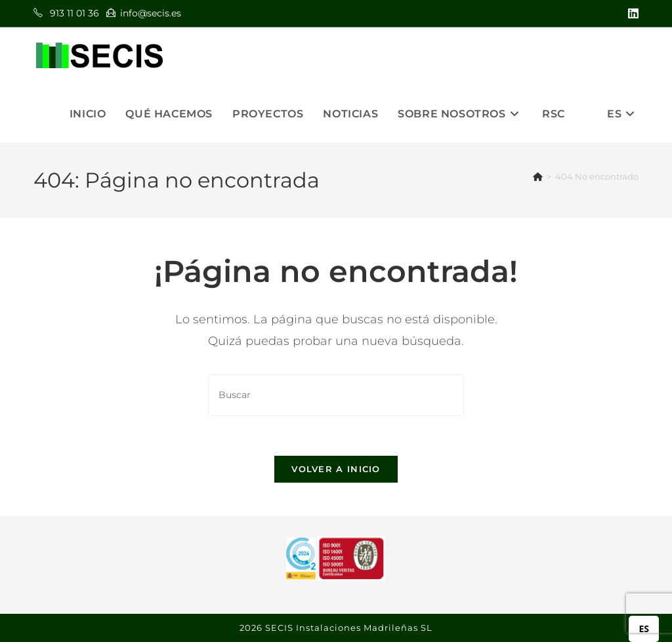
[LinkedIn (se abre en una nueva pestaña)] (631, 14)
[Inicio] (538, 176)
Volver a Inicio (336, 469)
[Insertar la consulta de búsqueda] (336, 395)
